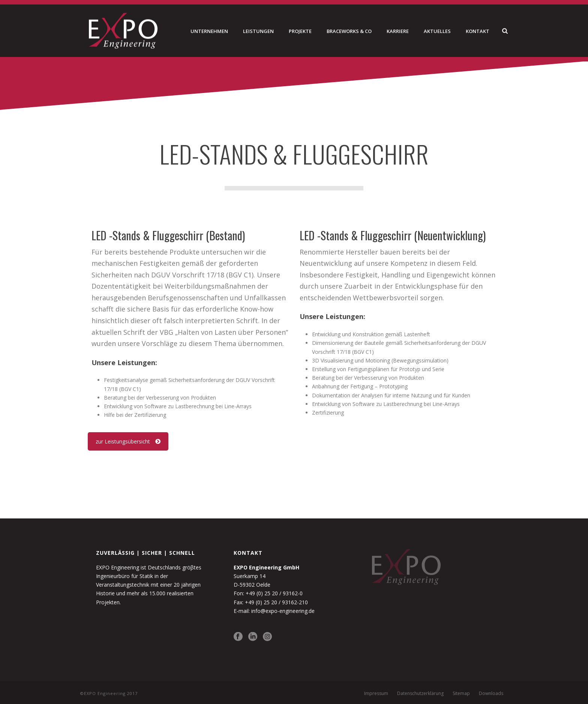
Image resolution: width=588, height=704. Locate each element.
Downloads (491, 694)
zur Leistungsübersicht (128, 441)
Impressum (376, 694)
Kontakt (478, 31)
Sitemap (461, 694)
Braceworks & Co (349, 31)
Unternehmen (209, 31)
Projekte (300, 31)
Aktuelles (437, 31)
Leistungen (258, 31)
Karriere (398, 31)
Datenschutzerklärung (420, 694)
